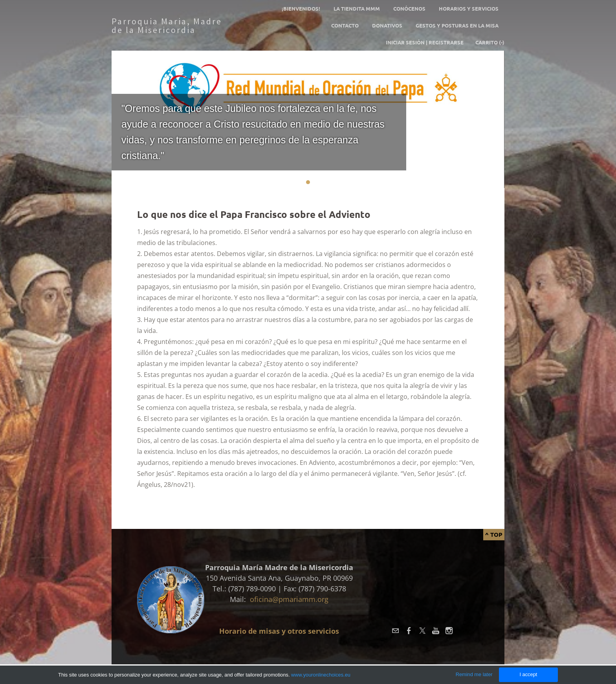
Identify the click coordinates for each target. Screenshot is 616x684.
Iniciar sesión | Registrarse (425, 42)
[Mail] (396, 631)
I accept (528, 674)
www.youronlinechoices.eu (321, 675)
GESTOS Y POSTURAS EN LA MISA (457, 25)
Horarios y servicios (469, 8)
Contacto (345, 25)
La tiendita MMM (357, 8)
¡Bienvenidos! (301, 8)
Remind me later (474, 674)
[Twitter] (422, 631)
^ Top (494, 534)
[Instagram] (449, 631)
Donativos (387, 25)
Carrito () (490, 42)
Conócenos (409, 8)
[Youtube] (436, 631)
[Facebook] (409, 631)
